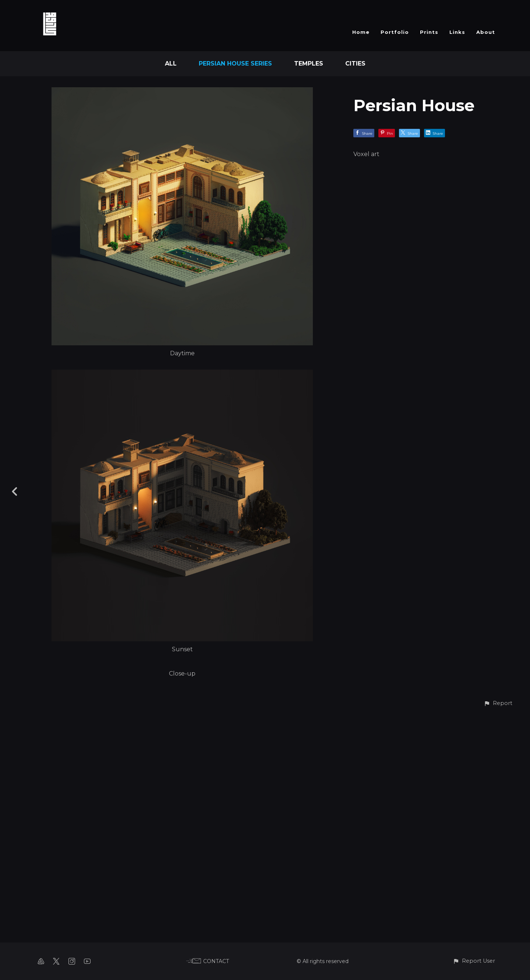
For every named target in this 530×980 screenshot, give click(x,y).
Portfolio (395, 32)
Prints (429, 32)
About (486, 32)
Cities (355, 64)
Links (457, 32)
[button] (498, 965)
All (171, 64)
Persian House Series (235, 64)
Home (361, 32)
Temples (309, 64)
